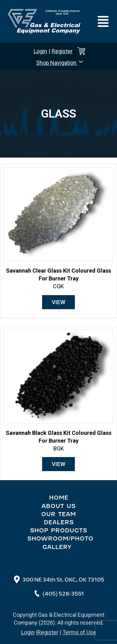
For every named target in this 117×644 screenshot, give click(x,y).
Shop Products (58, 531)
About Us (58, 506)
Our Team (58, 514)
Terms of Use (79, 632)
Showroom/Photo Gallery (60, 543)
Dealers (59, 522)
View (58, 302)
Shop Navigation (60, 62)
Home (59, 498)
